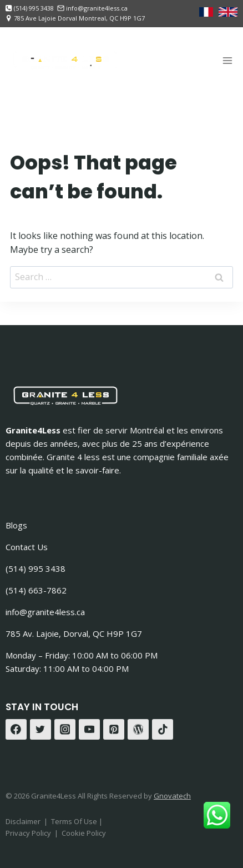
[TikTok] (163, 730)
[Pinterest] (114, 730)
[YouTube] (89, 730)
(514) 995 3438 (36, 568)
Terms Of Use (75, 821)
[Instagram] (65, 730)
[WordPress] (138, 730)
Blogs (16, 525)
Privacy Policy (28, 833)
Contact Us (27, 547)
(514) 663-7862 (36, 590)
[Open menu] (227, 60)
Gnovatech (172, 796)
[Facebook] (16, 730)
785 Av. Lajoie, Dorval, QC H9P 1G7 (74, 633)
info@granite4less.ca (45, 612)
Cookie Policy (84, 833)
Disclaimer (23, 821)
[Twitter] (40, 730)
